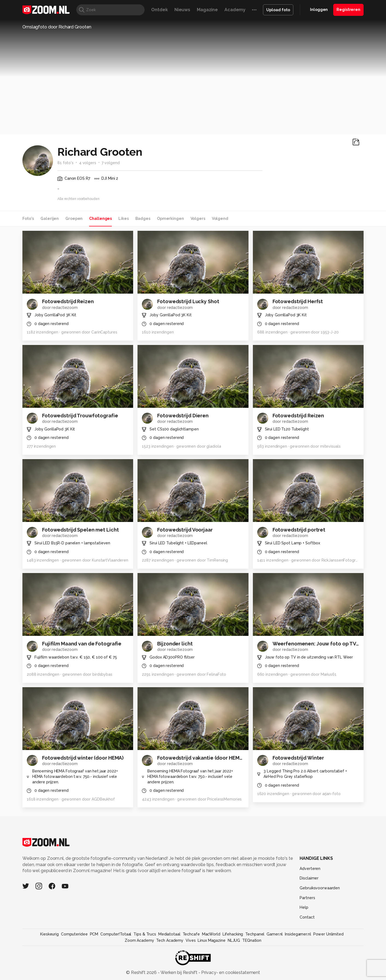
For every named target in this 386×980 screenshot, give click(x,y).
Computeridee (74, 934)
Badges (143, 219)
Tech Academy (170, 940)
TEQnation (252, 940)
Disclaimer (309, 878)
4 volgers (88, 163)
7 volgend (111, 163)
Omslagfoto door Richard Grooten (57, 27)
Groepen (74, 219)
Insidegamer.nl (298, 934)
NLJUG (234, 940)
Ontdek (159, 10)
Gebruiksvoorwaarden (320, 888)
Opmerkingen (170, 219)
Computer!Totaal (116, 934)
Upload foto (278, 10)
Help (304, 907)
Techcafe (191, 934)
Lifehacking (233, 934)
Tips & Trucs (145, 934)
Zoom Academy (139, 940)
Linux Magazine (211, 940)
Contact (307, 917)
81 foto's (65, 163)
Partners (307, 898)
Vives (191, 940)
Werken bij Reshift (179, 972)
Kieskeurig (49, 934)
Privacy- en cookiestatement (230, 972)
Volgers (198, 219)
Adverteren (310, 869)
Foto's (28, 219)
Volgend (220, 219)
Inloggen (319, 10)
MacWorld (211, 934)
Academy (235, 10)
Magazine (207, 10)
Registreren (348, 10)
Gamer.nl (275, 934)
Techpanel (255, 934)
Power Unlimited (328, 934)
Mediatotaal (169, 934)
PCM (94, 934)
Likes (123, 219)
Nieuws (182, 10)
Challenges (100, 219)
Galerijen (50, 219)
